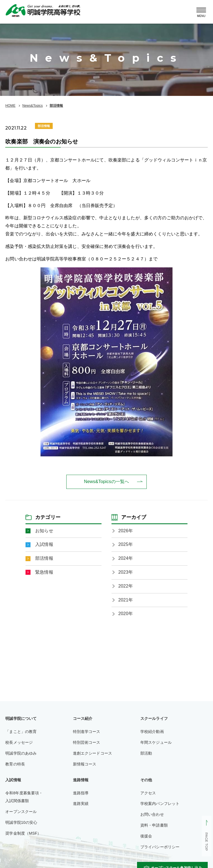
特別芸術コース (87, 742)
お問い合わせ (152, 814)
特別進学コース (87, 732)
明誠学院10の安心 (21, 822)
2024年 (126, 558)
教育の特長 (15, 764)
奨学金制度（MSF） (23, 833)
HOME (10, 106)
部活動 (146, 753)
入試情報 (44, 544)
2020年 (126, 614)
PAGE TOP (206, 842)
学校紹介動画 (152, 732)
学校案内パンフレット (160, 804)
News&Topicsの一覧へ (106, 482)
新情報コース (85, 764)
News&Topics (32, 106)
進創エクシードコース (93, 753)
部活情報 (56, 106)
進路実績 (81, 804)
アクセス (148, 793)
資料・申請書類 (154, 825)
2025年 (126, 544)
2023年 (126, 572)
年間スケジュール (156, 742)
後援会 (146, 836)
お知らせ (44, 531)
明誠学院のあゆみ (21, 753)
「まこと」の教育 (21, 732)
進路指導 (81, 793)
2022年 (126, 586)
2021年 (126, 600)
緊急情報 (44, 572)
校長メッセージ (19, 742)
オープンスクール (21, 812)
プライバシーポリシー (160, 847)
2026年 (126, 531)
